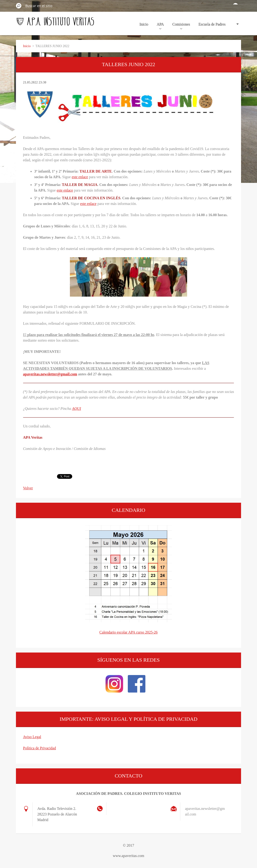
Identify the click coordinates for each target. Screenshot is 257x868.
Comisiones (181, 26)
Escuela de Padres (212, 24)
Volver (28, 488)
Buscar (19, 6)
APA (160, 26)
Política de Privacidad (39, 748)
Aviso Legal (32, 737)
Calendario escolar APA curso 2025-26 (128, 632)
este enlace (80, 177)
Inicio (144, 24)
